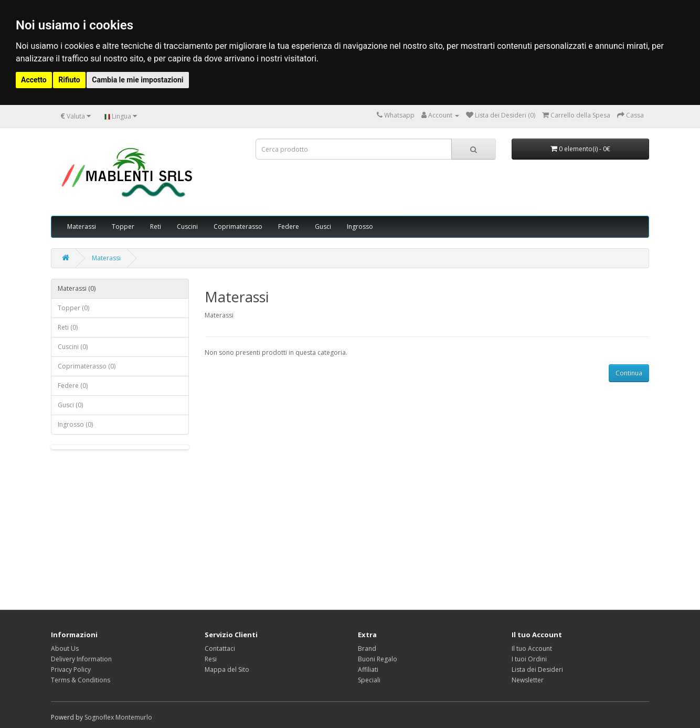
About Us (65, 648)
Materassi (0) (77, 288)
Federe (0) (73, 386)
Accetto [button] (34, 80)
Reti (156, 226)
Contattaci (220, 648)
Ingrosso (360, 226)
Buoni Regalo (378, 659)
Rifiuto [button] (69, 80)
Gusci (323, 226)
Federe (289, 226)
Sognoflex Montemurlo (118, 717)
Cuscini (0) (73, 347)
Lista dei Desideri (537, 669)
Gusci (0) (70, 405)
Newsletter (528, 680)
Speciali (369, 680)
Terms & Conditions (81, 680)
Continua (629, 373)
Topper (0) (73, 308)
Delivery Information (81, 659)
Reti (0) (68, 327)
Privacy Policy (71, 669)
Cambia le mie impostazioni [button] (137, 80)
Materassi (82, 226)
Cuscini (187, 226)
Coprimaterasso (238, 226)
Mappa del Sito (227, 669)
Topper (123, 226)
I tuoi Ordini (529, 659)
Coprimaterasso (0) (87, 366)
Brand (367, 648)
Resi (211, 659)
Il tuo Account (532, 648)
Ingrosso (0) (75, 424)
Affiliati (368, 669)
